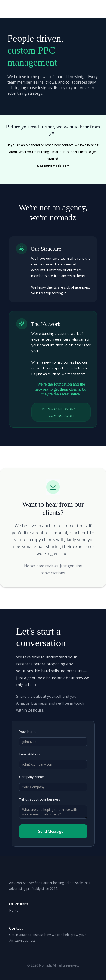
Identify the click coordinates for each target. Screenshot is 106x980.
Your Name (28, 731)
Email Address (30, 754)
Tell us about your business (40, 799)
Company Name (31, 777)
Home (14, 910)
